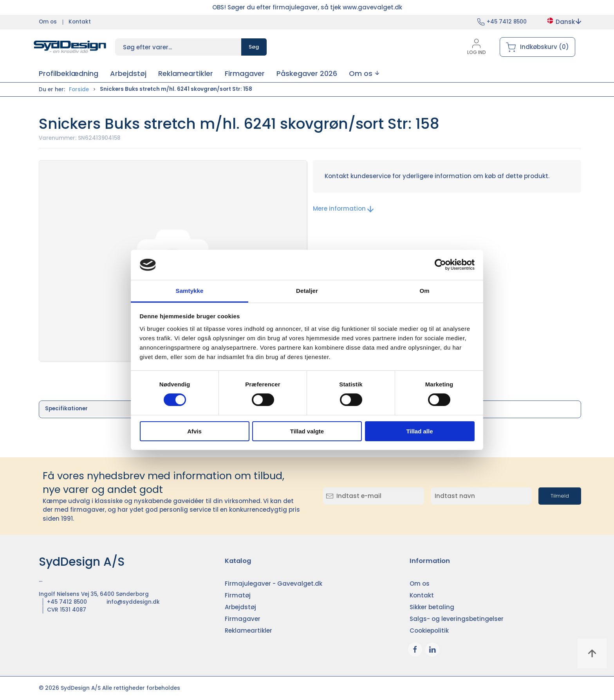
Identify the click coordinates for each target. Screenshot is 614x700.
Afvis (194, 431)
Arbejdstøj (240, 607)
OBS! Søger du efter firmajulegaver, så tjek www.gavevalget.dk (307, 7)
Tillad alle (419, 431)
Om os (48, 22)
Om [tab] (424, 291)
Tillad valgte (307, 431)
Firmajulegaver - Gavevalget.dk (274, 584)
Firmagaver (243, 619)
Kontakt (80, 22)
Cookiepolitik (429, 631)
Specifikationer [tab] (66, 409)
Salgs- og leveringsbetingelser (457, 619)
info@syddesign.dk (133, 602)
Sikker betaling (432, 607)
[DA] (70, 47)
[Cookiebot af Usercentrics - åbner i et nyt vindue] (440, 265)
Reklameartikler (248, 631)
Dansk (564, 22)
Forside (79, 89)
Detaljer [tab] (307, 291)
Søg (254, 47)
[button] (364, 73)
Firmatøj (238, 595)
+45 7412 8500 (507, 22)
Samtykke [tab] (190, 291)
